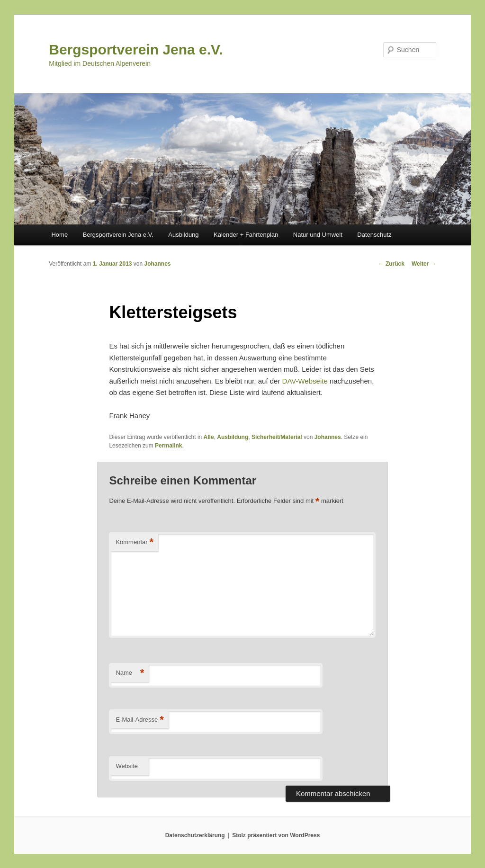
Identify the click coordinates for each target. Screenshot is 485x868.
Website (127, 766)
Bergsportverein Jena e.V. (136, 49)
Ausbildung (183, 235)
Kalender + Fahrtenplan (246, 235)
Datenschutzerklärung (195, 835)
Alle (209, 437)
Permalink (168, 446)
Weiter (424, 264)
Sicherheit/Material (277, 437)
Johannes (158, 264)
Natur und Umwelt (318, 235)
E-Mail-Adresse (139, 720)
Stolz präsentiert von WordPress (276, 835)
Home (59, 235)
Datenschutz (374, 235)
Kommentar (135, 542)
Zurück (391, 264)
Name (130, 673)
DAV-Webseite (305, 381)
